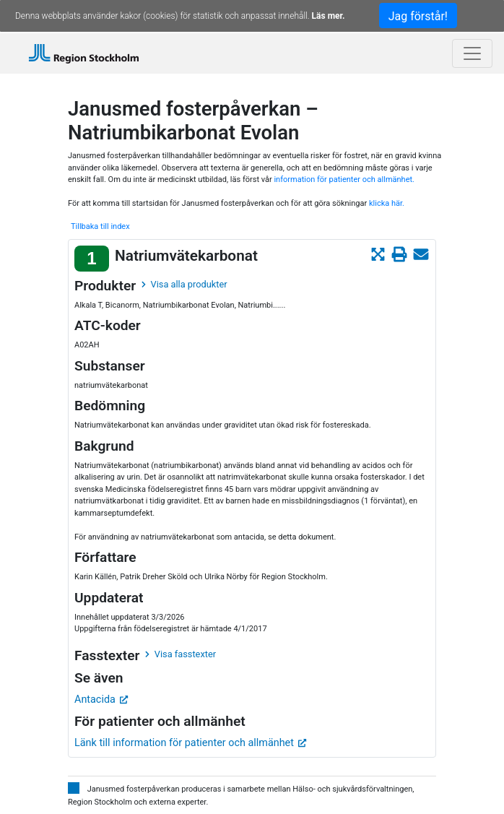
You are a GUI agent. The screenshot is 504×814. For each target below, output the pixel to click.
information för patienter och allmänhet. (344, 179)
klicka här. (387, 203)
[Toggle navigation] (472, 53)
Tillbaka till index (100, 226)
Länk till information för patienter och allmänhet (191, 743)
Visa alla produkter (184, 284)
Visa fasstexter (181, 654)
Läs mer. (329, 16)
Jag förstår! (418, 16)
